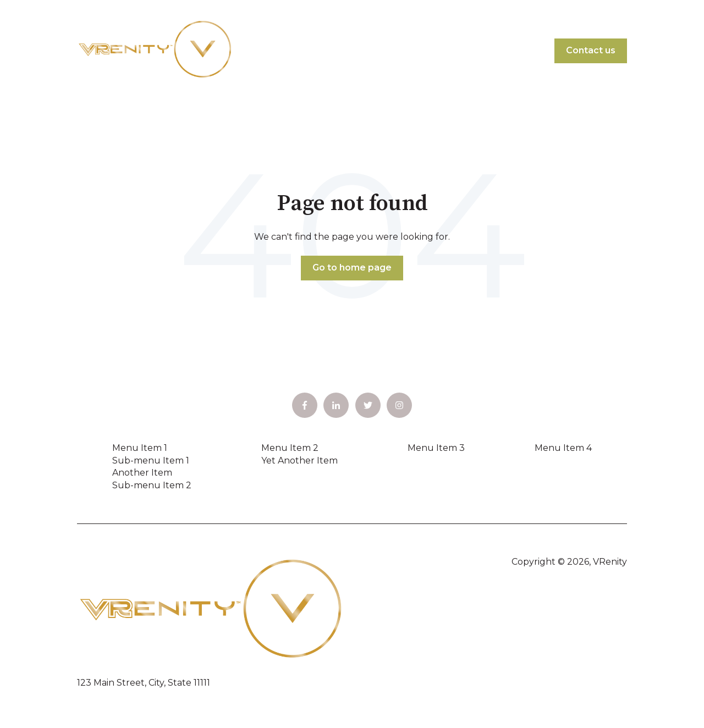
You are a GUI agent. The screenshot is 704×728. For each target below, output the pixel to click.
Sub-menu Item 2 (152, 485)
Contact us (591, 50)
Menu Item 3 (436, 448)
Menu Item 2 (290, 448)
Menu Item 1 (140, 448)
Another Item (142, 473)
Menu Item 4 (563, 448)
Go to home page (352, 268)
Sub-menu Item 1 (151, 460)
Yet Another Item (299, 460)
